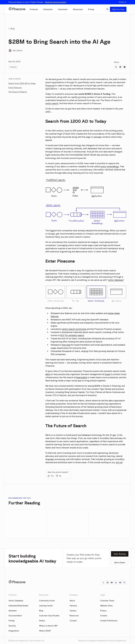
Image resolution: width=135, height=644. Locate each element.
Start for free (118, 9)
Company (13, 67)
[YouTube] (112, 583)
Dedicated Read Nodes (18, 606)
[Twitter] (103, 583)
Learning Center (46, 606)
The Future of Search (18, 92)
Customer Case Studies (49, 616)
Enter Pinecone (15, 88)
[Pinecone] (17, 9)
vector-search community (74, 329)
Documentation (15, 616)
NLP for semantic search (72, 335)
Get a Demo (120, 562)
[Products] (34, 9)
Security (12, 626)
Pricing (11, 621)
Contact (73, 621)
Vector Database (16, 601)
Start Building (120, 554)
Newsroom (74, 616)
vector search (52, 103)
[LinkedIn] (107, 583)
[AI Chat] (107, 9)
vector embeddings (110, 166)
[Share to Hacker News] (124, 67)
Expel (108, 374)
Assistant (13, 611)
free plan (66, 345)
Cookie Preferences (109, 621)
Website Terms (106, 606)
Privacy (103, 611)
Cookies (104, 616)
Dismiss (123, 2)
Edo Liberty (18, 50)
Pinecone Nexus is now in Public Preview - (37, 2)
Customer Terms (107, 601)
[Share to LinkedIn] (120, 67)
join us (119, 462)
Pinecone (50, 85)
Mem (48, 374)
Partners (73, 606)
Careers (73, 611)
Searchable (82, 377)
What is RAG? (45, 631)
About (72, 601)
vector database (116, 280)
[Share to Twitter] (116, 67)
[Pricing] (91, 9)
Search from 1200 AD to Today (22, 83)
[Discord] (120, 583)
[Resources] (78, 9)
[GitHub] (116, 583)
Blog (41, 611)
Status (42, 621)
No (59, 476)
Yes (51, 476)
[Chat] (124, 583)
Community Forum (47, 601)
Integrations (14, 631)
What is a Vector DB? (48, 626)
